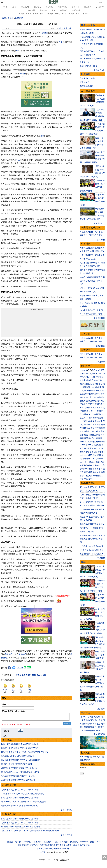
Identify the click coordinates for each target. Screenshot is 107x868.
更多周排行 (100, 346)
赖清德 (101, 397)
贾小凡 (101, 717)
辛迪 (98, 731)
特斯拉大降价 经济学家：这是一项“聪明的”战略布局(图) (24, 753)
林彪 (90, 469)
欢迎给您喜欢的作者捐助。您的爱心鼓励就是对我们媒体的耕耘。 (28, 601)
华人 (86, 455)
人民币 (85, 425)
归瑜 (88, 720)
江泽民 (97, 404)
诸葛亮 (85, 472)
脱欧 (101, 418)
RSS (98, 843)
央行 (82, 421)
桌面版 (10, 843)
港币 (99, 425)
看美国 (36, 14)
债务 (86, 421)
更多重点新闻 (99, 223)
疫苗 (101, 384)
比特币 (100, 421)
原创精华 (64, 10)
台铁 (96, 380)
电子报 (18, 843)
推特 (92, 843)
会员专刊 (76, 10)
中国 (18, 160)
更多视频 (101, 709)
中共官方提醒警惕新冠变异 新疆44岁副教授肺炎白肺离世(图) (92, 281)
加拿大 (96, 418)
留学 (99, 455)
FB (87, 418)
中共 (102, 394)
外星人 (100, 476)
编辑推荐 (88, 7)
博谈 (94, 757)
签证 (88, 459)
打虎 (101, 411)
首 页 (6, 7)
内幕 (90, 408)
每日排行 (49, 7)
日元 (94, 425)
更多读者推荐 (66, 836)
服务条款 (37, 843)
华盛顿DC (58, 850)
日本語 (65, 853)
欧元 (90, 425)
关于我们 (27, 843)
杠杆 (90, 421)
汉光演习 (98, 391)
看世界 (64, 14)
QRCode (20, 668)
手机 (86, 476)
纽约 (51, 850)
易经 (90, 472)
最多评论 (76, 7)
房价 (82, 435)
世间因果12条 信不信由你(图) (92, 546)
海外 (87, 462)
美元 (94, 421)
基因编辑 (88, 438)
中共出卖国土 (96, 387)
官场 (82, 414)
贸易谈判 (84, 404)
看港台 (43, 14)
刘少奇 (95, 469)
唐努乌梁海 (96, 445)
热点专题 (31, 10)
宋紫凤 (83, 717)
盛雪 (99, 724)
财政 (88, 428)
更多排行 (101, 558)
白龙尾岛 (88, 448)
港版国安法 (89, 391)
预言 (90, 476)
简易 (96, 717)
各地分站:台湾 (43, 850)
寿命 (82, 479)
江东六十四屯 (85, 445)
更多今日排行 (99, 318)
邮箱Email (83, 768)
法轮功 (94, 442)
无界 (88, 846)
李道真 (83, 720)
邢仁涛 (97, 727)
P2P (102, 435)
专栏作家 (43, 10)
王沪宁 (91, 404)
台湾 (82, 431)
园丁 (94, 724)
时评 (82, 757)
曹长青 (93, 731)
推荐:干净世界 (23, 846)
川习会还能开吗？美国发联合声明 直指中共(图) (21, 828)
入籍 (97, 459)
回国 (93, 459)
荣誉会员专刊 (88, 25)
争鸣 (86, 757)
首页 (4, 18)
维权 (100, 438)
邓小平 (85, 469)
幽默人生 (97, 472)
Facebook (84, 843)
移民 (90, 455)
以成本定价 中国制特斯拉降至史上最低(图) (19, 769)
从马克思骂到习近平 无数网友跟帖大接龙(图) (20, 799)
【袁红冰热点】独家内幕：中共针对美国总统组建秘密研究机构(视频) (30, 832)
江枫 (82, 731)
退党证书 (76, 846)
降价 (61, 42)
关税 (88, 401)
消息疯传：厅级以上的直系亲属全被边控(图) (20, 807)
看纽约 (57, 14)
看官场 (28, 14)
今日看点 (37, 7)
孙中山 (91, 465)
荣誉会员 (9, 654)
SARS (101, 448)
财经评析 (19, 18)
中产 (97, 428)
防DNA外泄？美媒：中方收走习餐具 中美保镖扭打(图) (24, 803)
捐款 (56, 843)
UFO (98, 394)
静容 (86, 727)
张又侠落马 (85, 82)
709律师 (83, 442)
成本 (18, 51)
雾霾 (82, 438)
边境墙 (93, 401)
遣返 (84, 459)
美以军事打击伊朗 (87, 78)
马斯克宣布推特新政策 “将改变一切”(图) (18, 777)
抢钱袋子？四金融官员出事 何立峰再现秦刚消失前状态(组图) (92, 539)
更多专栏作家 (99, 734)
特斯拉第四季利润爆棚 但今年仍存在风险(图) (20, 745)
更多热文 (101, 362)
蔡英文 (87, 431)
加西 (68, 850)
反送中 (100, 408)
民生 (82, 462)
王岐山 (95, 397)
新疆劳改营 (85, 452)
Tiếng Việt (58, 853)
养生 (90, 479)
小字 (70, 28)
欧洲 (64, 850)
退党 (86, 394)
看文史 (71, 14)
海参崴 (102, 428)
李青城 (91, 727)
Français (50, 853)
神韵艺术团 (34, 846)
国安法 (91, 384)
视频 (53, 10)
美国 (102, 401)
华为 (88, 411)
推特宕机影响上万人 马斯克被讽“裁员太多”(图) (21, 773)
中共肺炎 (84, 370)
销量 (42, 136)
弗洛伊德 (92, 394)
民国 (102, 462)
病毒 (94, 374)
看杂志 (50, 846)
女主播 (101, 452)
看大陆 (21, 14)
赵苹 (103, 724)
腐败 (93, 411)
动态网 (83, 846)
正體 (100, 2)
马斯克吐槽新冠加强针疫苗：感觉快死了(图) (20, 749)
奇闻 (95, 476)
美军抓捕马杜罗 (86, 86)
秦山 (82, 727)
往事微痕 (86, 387)
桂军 (82, 465)
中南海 (85, 408)
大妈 (102, 431)
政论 (90, 757)
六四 (100, 377)
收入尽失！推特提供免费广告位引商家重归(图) (20, 761)
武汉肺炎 (96, 370)
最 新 (14, 7)
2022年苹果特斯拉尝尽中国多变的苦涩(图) (19, 781)
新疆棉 (85, 384)
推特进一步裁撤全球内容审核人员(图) (17, 765)
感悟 (82, 476)
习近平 (89, 377)
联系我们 (64, 843)
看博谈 (50, 14)
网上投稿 (74, 843)
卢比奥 (89, 374)
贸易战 (83, 377)
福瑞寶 (69, 846)
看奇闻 (86, 14)
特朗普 (83, 374)
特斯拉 (45, 33)
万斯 (98, 401)
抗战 (86, 465)
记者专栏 (100, 7)
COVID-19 (101, 374)
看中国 (87, 414)
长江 (96, 384)
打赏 (60, 28)
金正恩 (89, 397)
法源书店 (43, 846)
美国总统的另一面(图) (89, 66)
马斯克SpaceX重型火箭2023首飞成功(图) (18, 757)
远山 (96, 720)
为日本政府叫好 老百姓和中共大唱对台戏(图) (20, 791)
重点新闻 (25, 7)
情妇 (84, 411)
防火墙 (95, 438)
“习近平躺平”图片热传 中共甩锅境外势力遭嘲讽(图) (22, 795)
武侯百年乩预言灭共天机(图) (92, 524)
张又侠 (95, 377)
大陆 (98, 435)
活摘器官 (90, 380)
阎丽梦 (83, 397)
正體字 (43, 853)
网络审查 (101, 442)
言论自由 (94, 452)
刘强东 (97, 431)
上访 (89, 442)
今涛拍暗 (90, 717)
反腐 (97, 411)
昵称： (5, 704)
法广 (100, 414)
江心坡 (95, 448)
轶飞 (92, 720)
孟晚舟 (83, 401)
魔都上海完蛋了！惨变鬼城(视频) (100, 655)
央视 (82, 455)
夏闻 (101, 720)
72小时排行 (62, 7)
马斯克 (22, 74)
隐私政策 (47, 843)
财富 (93, 428)
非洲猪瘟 (92, 435)
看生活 (79, 14)
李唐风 (89, 724)
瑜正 (102, 727)
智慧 (103, 472)
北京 (92, 431)
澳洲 (98, 462)
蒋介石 (98, 465)
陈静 (84, 724)
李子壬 (87, 731)
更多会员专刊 (99, 70)
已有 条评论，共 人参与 (13, 711)
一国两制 (94, 414)
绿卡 (101, 459)
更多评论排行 (66, 811)
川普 (102, 370)
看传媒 (62, 846)
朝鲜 (91, 418)
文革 (86, 479)
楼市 (84, 428)
